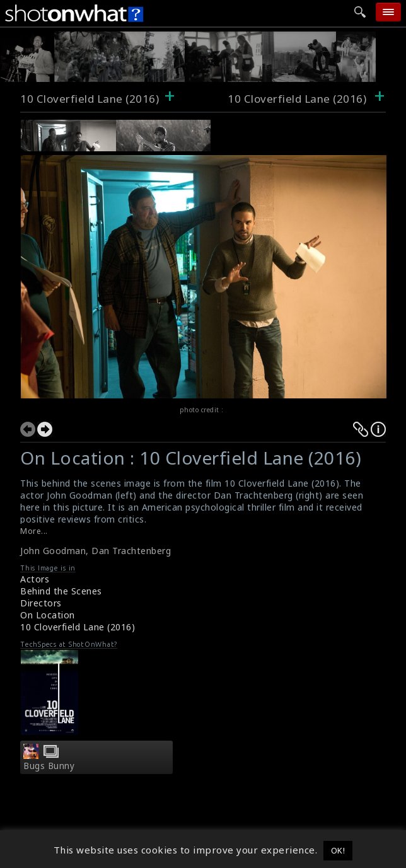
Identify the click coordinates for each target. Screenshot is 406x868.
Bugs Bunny (49, 766)
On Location (48, 615)
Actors (35, 579)
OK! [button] (338, 850)
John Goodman (53, 551)
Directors (41, 603)
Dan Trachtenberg (131, 551)
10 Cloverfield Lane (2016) (90, 99)
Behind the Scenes (61, 591)
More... (34, 531)
